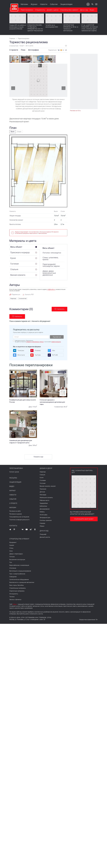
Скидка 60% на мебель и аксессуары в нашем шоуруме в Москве (18, 27)
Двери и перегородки (16, 554)
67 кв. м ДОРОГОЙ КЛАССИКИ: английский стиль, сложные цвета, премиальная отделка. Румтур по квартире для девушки (90, 30)
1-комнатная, (59, 407)
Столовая (43, 480)
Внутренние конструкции (17, 559)
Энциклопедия (66, 4)
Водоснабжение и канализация (19, 565)
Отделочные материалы (17, 591)
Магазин (24, 4)
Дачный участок (45, 537)
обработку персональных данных (35, 342)
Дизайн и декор (52, 10)
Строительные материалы (18, 588)
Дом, (30, 407)
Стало (19, 132)
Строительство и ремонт (69, 10)
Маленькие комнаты (46, 497)
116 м (35, 407)
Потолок (12, 557)
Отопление (13, 568)
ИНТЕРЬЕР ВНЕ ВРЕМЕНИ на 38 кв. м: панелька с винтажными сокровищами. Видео (71, 29)
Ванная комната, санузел (48, 486)
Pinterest (35, 351)
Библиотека (43, 506)
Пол (11, 562)
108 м (35, 445)
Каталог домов (14, 472)
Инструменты (14, 594)
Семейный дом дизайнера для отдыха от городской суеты (23, 442)
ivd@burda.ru (51, 289)
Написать (61, 309)
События (54, 4)
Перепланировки (27, 10)
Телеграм (19, 351)
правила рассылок (56, 342)
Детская (42, 492)
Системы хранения (46, 520)
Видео (92, 10)
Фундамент (13, 542)
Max (51, 351)
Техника (12, 597)
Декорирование (45, 509)
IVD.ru (15, 604)
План (23, 50)
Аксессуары (44, 515)
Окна (11, 551)
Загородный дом (45, 517)
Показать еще (38, 457)
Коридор (42, 523)
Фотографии (33, 50)
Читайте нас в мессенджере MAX (52, 26)
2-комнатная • (14, 46)
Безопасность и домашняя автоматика (22, 582)
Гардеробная (44, 503)
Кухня (42, 477)
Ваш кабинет (88, 4)
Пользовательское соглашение (19, 517)
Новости (43, 4)
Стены (11, 548)
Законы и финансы (15, 599)
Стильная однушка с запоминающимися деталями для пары (54, 402)
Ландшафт (43, 534)
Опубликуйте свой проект (84, 519)
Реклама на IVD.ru (75, 111)
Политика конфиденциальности (19, 520)
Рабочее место (44, 500)
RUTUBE (53, 355)
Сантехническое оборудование (19, 579)
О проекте (14, 50)
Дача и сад (84, 10)
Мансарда (43, 495)
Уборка (42, 526)
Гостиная (43, 483)
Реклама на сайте (15, 511)
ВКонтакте (19, 355)
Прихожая (43, 489)
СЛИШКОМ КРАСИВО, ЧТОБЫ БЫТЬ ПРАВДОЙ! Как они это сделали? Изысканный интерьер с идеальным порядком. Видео (35, 30)
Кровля (12, 545)
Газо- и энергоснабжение (17, 574)
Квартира (13, 299)
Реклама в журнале (16, 514)
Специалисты (40, 10)
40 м (65, 407)
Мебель (42, 512)
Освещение (13, 577)
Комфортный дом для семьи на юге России (23, 401)
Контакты (13, 526)
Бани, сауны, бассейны (17, 585)
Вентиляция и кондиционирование (20, 571)
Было (13, 132)
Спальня (42, 475)
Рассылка (13, 478)
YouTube (35, 355)
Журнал (34, 4)
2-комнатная (22, 299)
